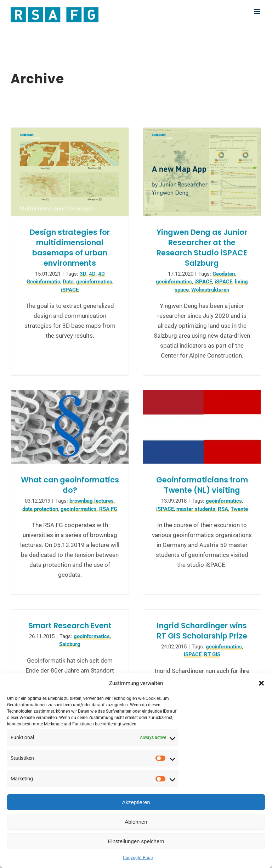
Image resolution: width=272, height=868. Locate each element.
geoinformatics (94, 282)
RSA (223, 509)
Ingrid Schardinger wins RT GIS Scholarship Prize (202, 631)
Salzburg (70, 644)
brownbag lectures (92, 501)
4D (92, 274)
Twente (239, 509)
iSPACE (70, 290)
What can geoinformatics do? (70, 485)
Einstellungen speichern (136, 841)
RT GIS (212, 654)
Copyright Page (138, 858)
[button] (261, 683)
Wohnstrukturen (210, 290)
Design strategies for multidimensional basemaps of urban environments (70, 248)
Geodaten (224, 274)
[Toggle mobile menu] (258, 12)
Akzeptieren (136, 802)
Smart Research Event (70, 626)
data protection (40, 509)
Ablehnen (136, 822)
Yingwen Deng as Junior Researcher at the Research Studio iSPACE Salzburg (202, 248)
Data (68, 282)
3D (83, 274)
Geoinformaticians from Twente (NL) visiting (202, 485)
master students (196, 509)
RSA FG (108, 509)
